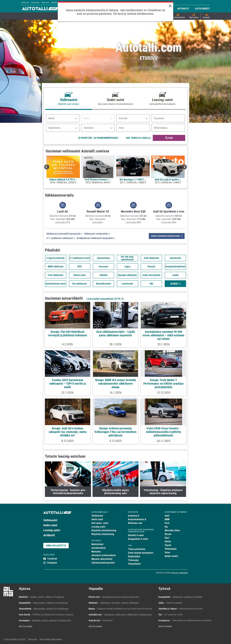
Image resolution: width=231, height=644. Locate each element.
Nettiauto (25, 2)
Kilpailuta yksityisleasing (104, 530)
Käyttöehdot (134, 556)
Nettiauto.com (135, 523)
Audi (167, 516)
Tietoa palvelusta (137, 549)
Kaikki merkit (171, 556)
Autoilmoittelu (99, 548)
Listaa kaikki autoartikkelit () (105, 299)
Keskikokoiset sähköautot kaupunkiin (96, 238)
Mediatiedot (97, 544)
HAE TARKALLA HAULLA (138, 138)
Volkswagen (171, 549)
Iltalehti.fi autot (136, 535)
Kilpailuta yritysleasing (103, 534)
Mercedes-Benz (172, 530)
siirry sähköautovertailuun (167, 236)
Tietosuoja (133, 560)
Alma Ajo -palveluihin (180, 573)
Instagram (52, 563)
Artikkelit (49, 535)
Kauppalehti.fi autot (138, 539)
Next (184, 167)
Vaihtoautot (50, 520)
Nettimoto (35, 2)
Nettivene (45, 2)
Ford (167, 523)
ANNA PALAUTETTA (56, 546)
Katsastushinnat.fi (137, 519)
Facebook (52, 559)
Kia (166, 527)
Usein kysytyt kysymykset (141, 553)
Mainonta (96, 552)
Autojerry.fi (134, 516)
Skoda (168, 541)
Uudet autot (50, 525)
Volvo (167, 552)
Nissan (168, 534)
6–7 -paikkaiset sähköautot (61, 238)
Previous (47, 167)
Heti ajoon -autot (100, 523)
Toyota (168, 545)
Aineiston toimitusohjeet (104, 555)
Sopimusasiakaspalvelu (103, 563)
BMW (167, 519)
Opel (167, 538)
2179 (117, 299)
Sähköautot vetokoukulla (97, 234)
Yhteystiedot (134, 564)
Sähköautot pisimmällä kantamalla (64, 234)
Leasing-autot (52, 530)
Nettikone (55, 2)
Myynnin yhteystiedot (102, 559)
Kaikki (175, 284)
